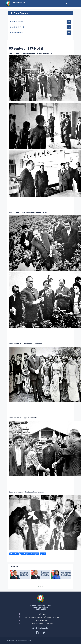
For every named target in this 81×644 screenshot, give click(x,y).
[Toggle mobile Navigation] (72, 3)
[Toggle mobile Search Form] (67, 3)
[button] (38, 586)
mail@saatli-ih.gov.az (42, 620)
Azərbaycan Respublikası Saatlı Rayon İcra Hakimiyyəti (19, 3)
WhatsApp (25, 554)
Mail (44, 554)
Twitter (15, 554)
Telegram (35, 554)
